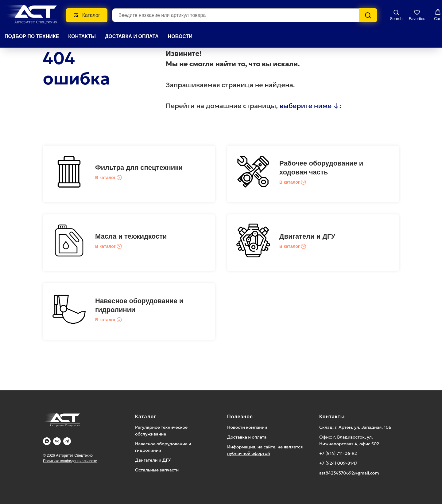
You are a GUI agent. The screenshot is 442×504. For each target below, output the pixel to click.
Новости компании (247, 427)
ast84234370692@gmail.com (349, 473)
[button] (396, 14)
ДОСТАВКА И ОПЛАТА (132, 36)
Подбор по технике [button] (32, 36)
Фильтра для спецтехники (139, 168)
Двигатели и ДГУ (307, 236)
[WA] (47, 441)
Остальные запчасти (157, 470)
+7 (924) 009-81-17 (338, 463)
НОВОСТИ (180, 36)
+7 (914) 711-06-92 (338, 453)
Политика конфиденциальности (70, 461)
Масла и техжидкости (131, 236)
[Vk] (57, 441)
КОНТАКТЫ (82, 36)
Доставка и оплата (247, 437)
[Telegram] (67, 441)
